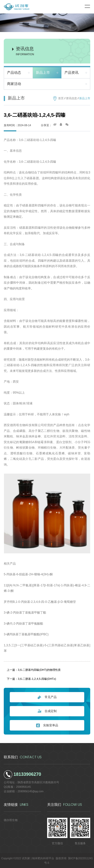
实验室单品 (47, 725)
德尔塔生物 (11, 820)
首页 (61, 98)
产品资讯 (71, 73)
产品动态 (14, 73)
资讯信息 (71, 98)
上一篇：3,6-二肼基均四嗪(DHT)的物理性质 (34, 670)
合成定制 (47, 711)
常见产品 (47, 697)
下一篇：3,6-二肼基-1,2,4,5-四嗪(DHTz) (31, 679)
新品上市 (43, 73)
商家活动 (14, 84)
